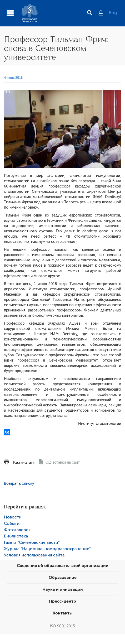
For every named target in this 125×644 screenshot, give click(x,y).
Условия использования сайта (34, 555)
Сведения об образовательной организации (63, 566)
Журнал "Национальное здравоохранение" (47, 549)
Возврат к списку (19, 484)
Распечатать (24, 463)
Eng (113, 13)
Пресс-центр (62, 601)
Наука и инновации (63, 589)
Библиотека (16, 536)
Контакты (63, 613)
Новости (13, 517)
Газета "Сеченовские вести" (32, 542)
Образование (63, 578)
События (13, 523)
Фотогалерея (17, 530)
